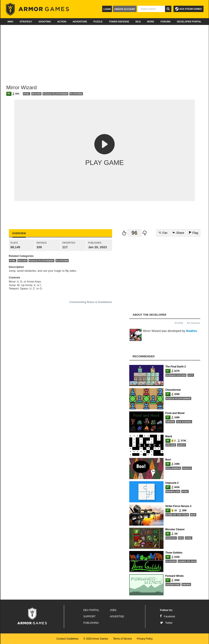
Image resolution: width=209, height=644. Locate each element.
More (151, 22)
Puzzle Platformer (55, 94)
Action (62, 22)
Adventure (80, 22)
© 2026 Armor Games (96, 639)
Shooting (45, 22)
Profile (179, 323)
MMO (10, 22)
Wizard (36, 94)
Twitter (166, 623)
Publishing (91, 623)
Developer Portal (189, 22)
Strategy (26, 22)
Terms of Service (122, 639)
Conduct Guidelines (67, 639)
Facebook (168, 617)
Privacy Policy (145, 639)
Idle (138, 22)
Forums (166, 22)
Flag (194, 233)
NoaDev (191, 331)
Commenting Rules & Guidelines (91, 302)
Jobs (113, 610)
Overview (19, 233)
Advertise (117, 617)
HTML (27, 94)
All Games (194, 323)
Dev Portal (91, 610)
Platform (76, 94)
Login (107, 9)
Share (178, 233)
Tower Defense (119, 22)
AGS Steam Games (188, 9)
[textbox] (151, 9)
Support (89, 617)
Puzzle (98, 22)
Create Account (125, 9)
